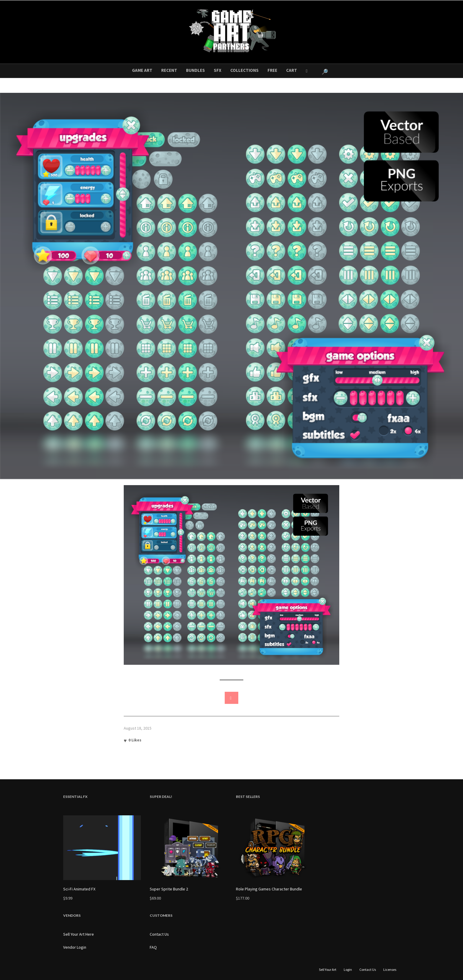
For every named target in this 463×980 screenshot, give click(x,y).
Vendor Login (75, 947)
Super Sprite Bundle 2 (169, 889)
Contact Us (159, 934)
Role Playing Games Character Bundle (269, 889)
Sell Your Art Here (79, 934)
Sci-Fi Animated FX (79, 889)
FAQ (153, 947)
